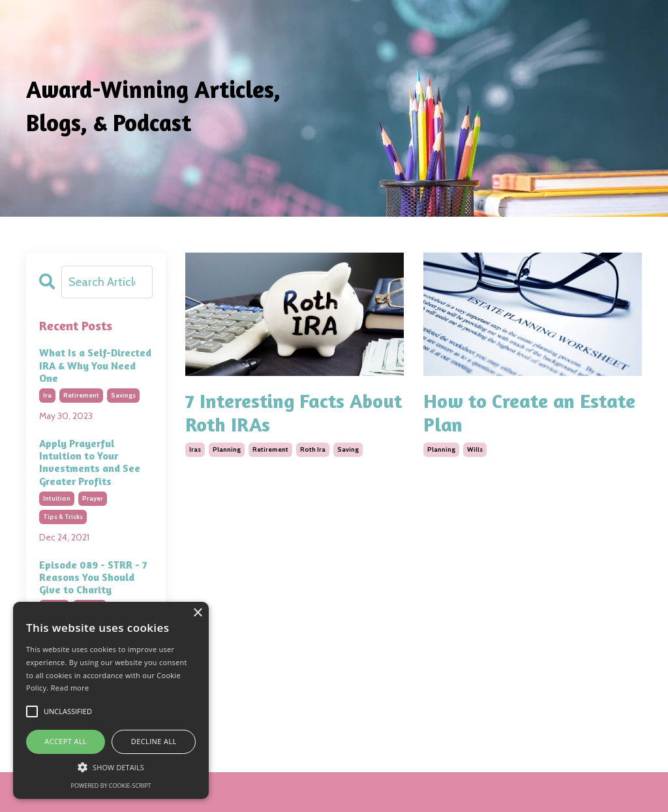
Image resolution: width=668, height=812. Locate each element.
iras (195, 449)
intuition (57, 498)
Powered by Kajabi (605, 792)
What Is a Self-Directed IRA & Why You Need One (95, 365)
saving (348, 449)
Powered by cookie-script (111, 786)
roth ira (313, 449)
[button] (111, 767)
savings (123, 395)
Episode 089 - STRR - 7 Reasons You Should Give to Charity (93, 577)
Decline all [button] (154, 741)
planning (227, 449)
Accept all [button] (66, 741)
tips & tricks (63, 517)
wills (475, 449)
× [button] (197, 613)
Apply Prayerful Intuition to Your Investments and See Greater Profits (90, 462)
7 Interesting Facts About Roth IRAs (294, 413)
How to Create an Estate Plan (529, 413)
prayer (93, 498)
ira (47, 395)
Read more (70, 688)
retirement (270, 449)
